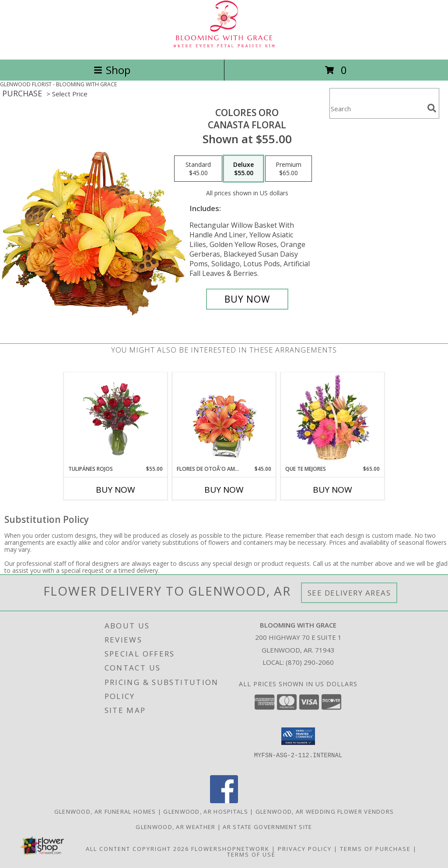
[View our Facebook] (224, 801)
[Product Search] (377, 109)
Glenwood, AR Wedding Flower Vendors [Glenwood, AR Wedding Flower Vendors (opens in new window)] (325, 812)
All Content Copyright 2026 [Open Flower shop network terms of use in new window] (137, 849)
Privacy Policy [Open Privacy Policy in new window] (305, 849)
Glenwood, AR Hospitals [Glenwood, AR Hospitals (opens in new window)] (206, 812)
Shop (112, 70)
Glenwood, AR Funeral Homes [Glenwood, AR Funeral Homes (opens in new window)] (105, 812)
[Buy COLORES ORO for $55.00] (247, 299)
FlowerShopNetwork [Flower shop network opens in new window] (230, 849)
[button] (298, 736)
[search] (432, 108)
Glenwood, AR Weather (175, 827)
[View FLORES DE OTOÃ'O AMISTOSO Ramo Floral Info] (224, 419)
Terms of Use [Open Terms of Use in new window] (251, 854)
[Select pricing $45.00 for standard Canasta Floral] (198, 169)
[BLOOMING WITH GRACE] (224, 47)
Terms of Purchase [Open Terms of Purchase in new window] (375, 849)
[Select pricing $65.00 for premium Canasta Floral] (289, 169)
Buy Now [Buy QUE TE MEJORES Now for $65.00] (332, 490)
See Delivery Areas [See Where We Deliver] (349, 593)
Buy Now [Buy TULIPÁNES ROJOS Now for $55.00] (115, 490)
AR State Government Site (267, 827)
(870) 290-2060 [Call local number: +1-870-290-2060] (310, 662)
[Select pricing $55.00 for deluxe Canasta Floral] (243, 169)
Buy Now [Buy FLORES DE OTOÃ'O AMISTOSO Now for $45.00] (224, 490)
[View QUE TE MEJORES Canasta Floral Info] (333, 419)
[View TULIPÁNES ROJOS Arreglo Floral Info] (116, 419)
